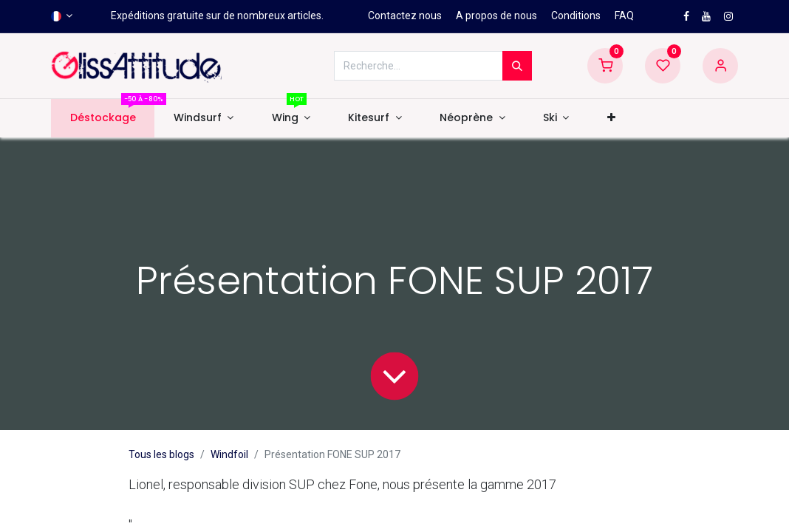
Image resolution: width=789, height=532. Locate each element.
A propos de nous (496, 16)
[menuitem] (103, 118)
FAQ (624, 16)
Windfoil (229, 454)
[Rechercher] (517, 66)
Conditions (576, 16)
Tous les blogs (161, 454)
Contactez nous (405, 16)
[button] (611, 118)
